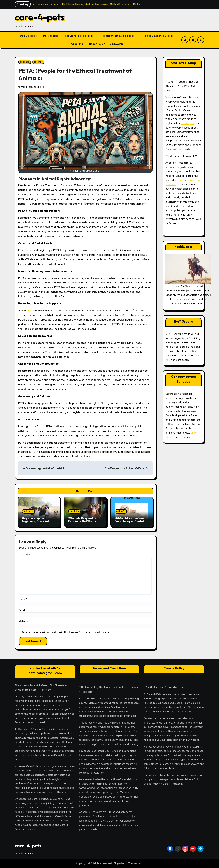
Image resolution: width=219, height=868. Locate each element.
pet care (25, 62)
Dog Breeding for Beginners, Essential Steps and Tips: (35, 521)
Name (23, 599)
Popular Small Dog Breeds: (158, 36)
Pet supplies (51, 36)
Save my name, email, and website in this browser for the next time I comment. (67, 632)
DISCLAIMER (117, 44)
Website (23, 621)
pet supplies (187, 123)
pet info (38, 62)
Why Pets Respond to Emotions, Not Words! (82, 520)
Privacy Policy (96, 44)
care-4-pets (40, 17)
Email (23, 610)
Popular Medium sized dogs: (118, 36)
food (180, 180)
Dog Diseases (29, 36)
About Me (77, 44)
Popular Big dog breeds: (80, 36)
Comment (25, 555)
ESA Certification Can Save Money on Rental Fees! (129, 521)
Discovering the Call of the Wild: (44, 468)
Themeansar (135, 863)
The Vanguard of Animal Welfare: (126, 468)
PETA (31, 310)
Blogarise (119, 863)
